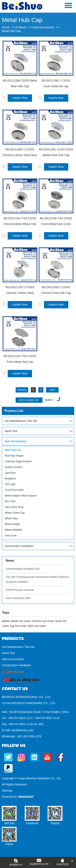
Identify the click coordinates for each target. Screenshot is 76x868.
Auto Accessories (43, 27)
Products (21, 27)
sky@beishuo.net (22, 730)
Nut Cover (10, 501)
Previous (22, 390)
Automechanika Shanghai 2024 (23, 569)
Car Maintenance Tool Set (21, 421)
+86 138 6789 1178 (29, 736)
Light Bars (10, 473)
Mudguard (10, 479)
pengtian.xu (16, 865)
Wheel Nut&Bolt (13, 530)
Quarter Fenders (14, 467)
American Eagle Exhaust (18, 461)
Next (52, 390)
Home (6, 27)
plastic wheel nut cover (16, 621)
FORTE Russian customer (20, 590)
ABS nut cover (37, 626)
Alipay (9, 844)
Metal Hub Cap (11, 31)
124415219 (62, 864)
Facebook (32, 823)
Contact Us (15, 689)
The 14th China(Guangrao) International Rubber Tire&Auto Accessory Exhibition (37, 579)
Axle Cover (11, 536)
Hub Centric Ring (14, 507)
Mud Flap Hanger (14, 456)
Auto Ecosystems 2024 (18, 598)
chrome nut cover (43, 621)
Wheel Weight (12, 524)
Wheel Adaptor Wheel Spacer (21, 496)
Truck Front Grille (14, 490)
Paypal (55, 823)
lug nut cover (18, 626)
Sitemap (7, 791)
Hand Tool (11, 431)
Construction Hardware (19, 546)
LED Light (10, 484)
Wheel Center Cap (15, 513)
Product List (14, 411)
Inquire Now (20, 98)
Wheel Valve (11, 518)
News (10, 561)
